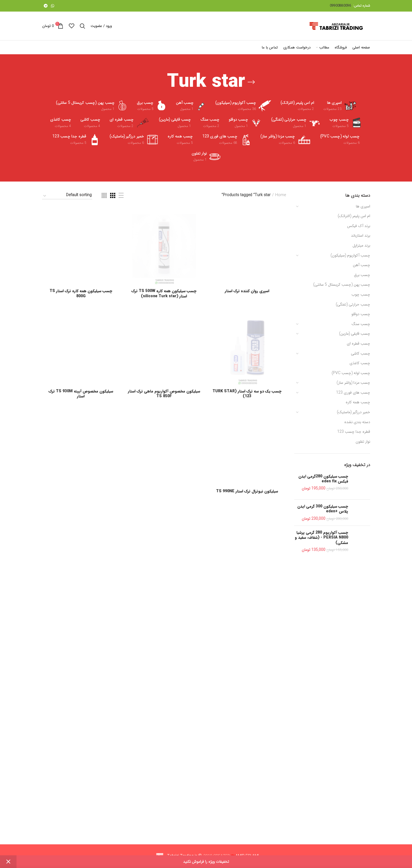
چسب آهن (361, 265)
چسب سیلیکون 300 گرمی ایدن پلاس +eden (323, 509)
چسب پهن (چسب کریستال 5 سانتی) (342, 285)
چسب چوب (361, 294)
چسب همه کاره (358, 402)
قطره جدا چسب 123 (354, 432)
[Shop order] (67, 196)
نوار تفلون (363, 442)
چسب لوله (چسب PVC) (351, 373)
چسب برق (362, 275)
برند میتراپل (361, 245)
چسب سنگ (361, 324)
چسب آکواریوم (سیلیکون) (350, 255)
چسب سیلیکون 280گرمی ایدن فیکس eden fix (323, 479)
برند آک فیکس (359, 226)
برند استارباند (361, 236)
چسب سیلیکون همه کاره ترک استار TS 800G (81, 629)
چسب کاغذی (360, 363)
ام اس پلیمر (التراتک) (354, 216)
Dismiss (8, 862)
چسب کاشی (361, 353)
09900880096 (340, 6)
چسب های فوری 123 (353, 393)
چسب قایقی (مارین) (355, 334)
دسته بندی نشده (357, 422)
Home (281, 195)
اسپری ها (363, 206)
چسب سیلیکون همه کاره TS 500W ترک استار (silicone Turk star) (164, 629)
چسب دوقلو (361, 314)
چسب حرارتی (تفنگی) (353, 304)
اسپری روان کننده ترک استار (247, 626)
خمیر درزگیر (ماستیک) (354, 412)
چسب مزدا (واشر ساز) (353, 383)
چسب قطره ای (358, 344)
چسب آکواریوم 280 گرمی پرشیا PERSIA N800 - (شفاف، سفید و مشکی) (321, 538)
